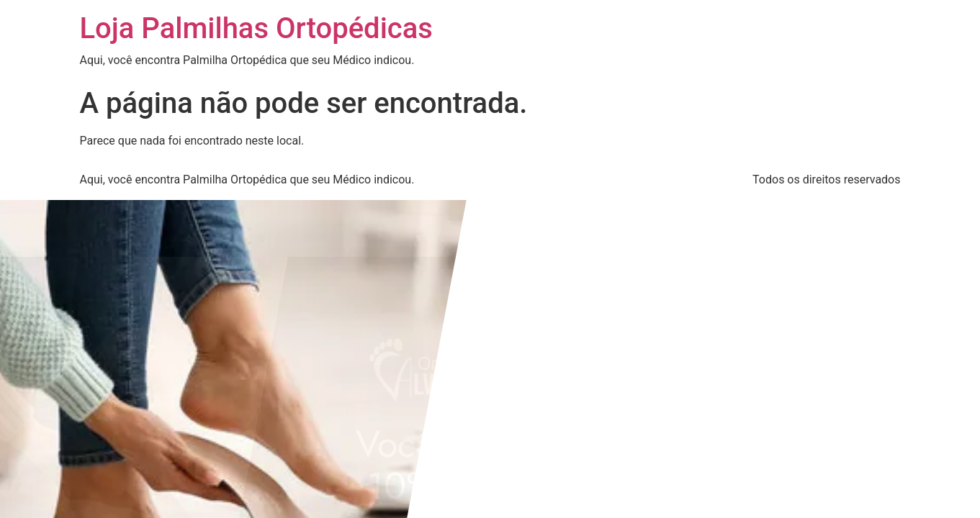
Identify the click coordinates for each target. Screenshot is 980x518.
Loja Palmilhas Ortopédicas (256, 28)
